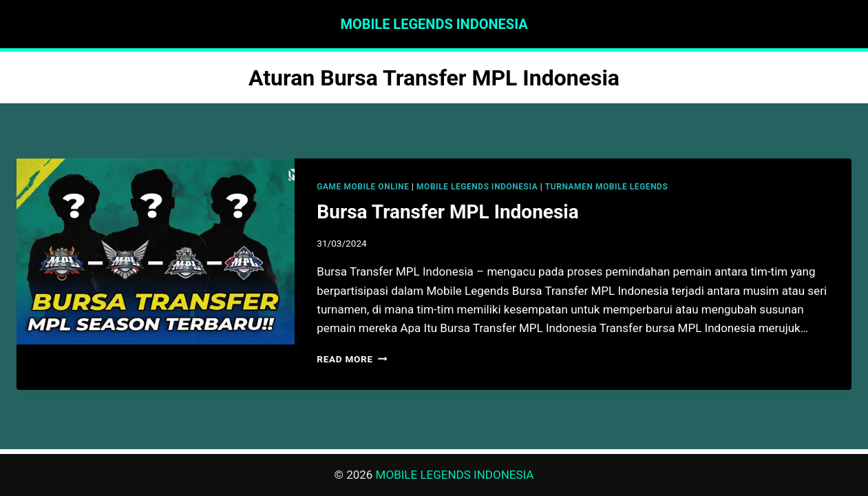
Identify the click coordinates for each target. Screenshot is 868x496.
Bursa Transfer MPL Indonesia (447, 212)
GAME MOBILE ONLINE (363, 187)
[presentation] (156, 251)
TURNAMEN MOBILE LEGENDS (607, 187)
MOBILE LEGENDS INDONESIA (477, 187)
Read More (352, 359)
